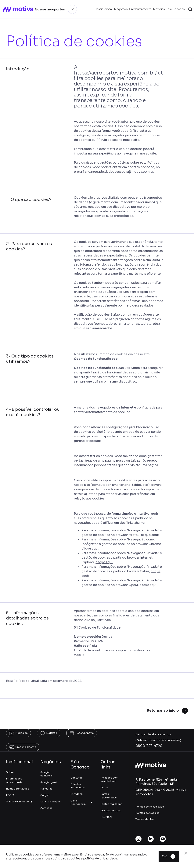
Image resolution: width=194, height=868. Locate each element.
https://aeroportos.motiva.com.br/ (115, 73)
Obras (105, 788)
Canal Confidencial (82, 802)
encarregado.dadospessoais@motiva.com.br (119, 172)
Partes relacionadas (109, 796)
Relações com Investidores (109, 779)
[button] (190, 9)
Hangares (46, 789)
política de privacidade (100, 858)
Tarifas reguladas (111, 804)
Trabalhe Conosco (19, 802)
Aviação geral (49, 782)
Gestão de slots (111, 810)
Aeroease (46, 808)
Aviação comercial (46, 774)
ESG (11, 795)
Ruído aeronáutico (18, 789)
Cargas (45, 795)
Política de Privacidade (150, 807)
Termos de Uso (145, 819)
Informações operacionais (14, 780)
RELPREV (106, 817)
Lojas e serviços (50, 802)
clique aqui (149, 535)
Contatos (77, 778)
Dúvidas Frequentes (78, 786)
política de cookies (66, 858)
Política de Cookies (147, 813)
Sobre (10, 772)
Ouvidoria (77, 794)
